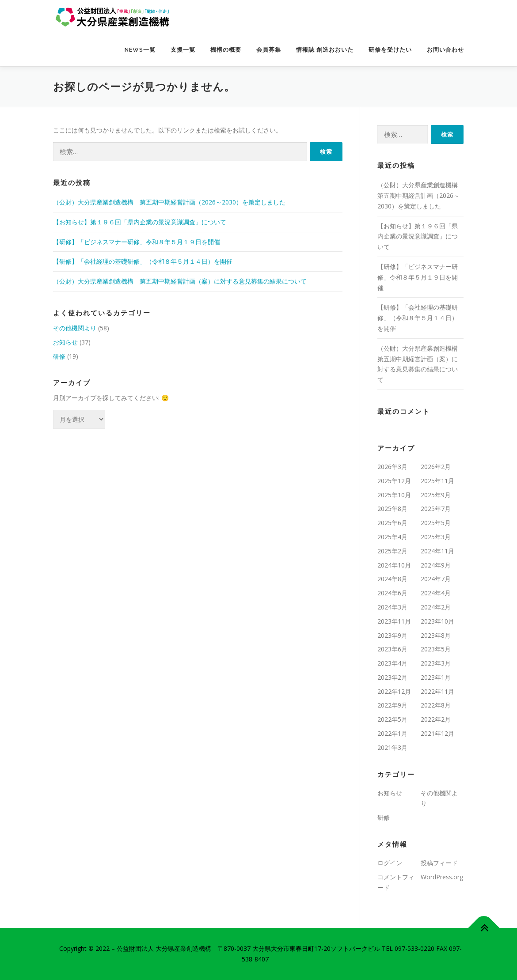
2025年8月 (392, 509)
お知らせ (65, 342)
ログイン (390, 863)
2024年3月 (392, 607)
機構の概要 (226, 50)
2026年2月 (436, 467)
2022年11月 (437, 691)
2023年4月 (392, 663)
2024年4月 (436, 593)
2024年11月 (437, 551)
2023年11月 (394, 621)
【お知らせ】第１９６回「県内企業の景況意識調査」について (140, 222)
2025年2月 (392, 551)
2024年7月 (436, 579)
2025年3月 (436, 537)
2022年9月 (392, 705)
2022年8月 (436, 705)
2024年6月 (392, 593)
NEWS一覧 (140, 50)
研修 (59, 356)
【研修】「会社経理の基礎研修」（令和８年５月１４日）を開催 (143, 261)
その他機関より (75, 328)
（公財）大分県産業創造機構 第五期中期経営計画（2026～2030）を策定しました (169, 202)
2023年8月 (436, 635)
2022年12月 (394, 691)
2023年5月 (436, 649)
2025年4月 (392, 537)
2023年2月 (392, 677)
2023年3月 (436, 663)
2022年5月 (392, 719)
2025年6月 (392, 523)
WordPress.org (442, 877)
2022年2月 (436, 719)
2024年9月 (436, 565)
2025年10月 (394, 495)
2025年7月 (436, 509)
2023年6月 (392, 649)
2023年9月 (392, 635)
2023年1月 (436, 677)
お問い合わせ (445, 50)
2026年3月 (392, 467)
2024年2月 (436, 607)
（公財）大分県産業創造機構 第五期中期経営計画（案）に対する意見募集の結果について (180, 281)
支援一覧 (183, 50)
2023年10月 (437, 621)
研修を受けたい (390, 50)
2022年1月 (392, 733)
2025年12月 (394, 481)
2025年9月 (436, 495)
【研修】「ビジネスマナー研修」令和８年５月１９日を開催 (137, 242)
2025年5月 (436, 523)
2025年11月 (437, 481)
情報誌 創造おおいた (325, 50)
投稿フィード (439, 863)
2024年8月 (392, 579)
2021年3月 (392, 747)
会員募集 (269, 50)
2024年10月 (394, 565)
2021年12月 (437, 733)
